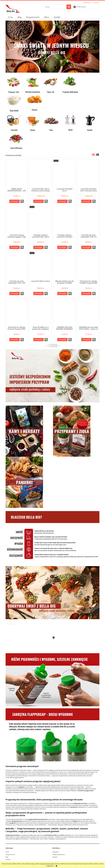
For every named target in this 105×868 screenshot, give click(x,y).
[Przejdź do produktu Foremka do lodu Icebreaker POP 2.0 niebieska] (88, 220)
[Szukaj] (69, 7)
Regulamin (56, 852)
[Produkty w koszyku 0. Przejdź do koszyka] (79, 7)
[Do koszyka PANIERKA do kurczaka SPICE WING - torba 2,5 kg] (86, 340)
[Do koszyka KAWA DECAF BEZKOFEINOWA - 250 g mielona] (14, 201)
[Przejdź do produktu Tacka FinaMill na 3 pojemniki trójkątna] (41, 312)
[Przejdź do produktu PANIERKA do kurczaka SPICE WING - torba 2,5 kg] (88, 312)
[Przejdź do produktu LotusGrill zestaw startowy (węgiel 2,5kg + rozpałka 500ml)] (17, 220)
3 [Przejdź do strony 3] (56, 346)
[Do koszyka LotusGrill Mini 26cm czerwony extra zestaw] (38, 201)
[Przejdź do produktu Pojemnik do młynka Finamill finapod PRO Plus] (17, 312)
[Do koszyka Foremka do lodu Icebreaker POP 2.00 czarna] (14, 294)
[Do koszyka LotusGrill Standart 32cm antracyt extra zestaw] (86, 201)
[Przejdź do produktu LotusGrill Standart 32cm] (64, 174)
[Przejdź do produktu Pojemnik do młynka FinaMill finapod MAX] (88, 266)
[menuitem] (10, 17)
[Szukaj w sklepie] (55, 7)
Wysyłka (55, 857)
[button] (22, 201)
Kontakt (8, 859)
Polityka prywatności (59, 854)
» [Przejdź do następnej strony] (59, 346)
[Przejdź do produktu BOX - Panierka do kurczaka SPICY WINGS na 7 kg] (52, 647)
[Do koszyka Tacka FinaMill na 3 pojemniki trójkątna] (38, 340)
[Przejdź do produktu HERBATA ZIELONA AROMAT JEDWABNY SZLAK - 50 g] (64, 312)
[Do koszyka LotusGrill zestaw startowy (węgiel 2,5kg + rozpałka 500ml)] (14, 247)
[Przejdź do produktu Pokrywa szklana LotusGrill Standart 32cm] (64, 220)
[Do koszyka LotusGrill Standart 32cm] (62, 201)
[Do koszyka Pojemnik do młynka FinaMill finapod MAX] (86, 294)
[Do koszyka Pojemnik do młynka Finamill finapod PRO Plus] (14, 340)
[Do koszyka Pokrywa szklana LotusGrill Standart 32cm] (62, 247)
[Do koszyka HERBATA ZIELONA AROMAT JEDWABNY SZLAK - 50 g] (62, 340)
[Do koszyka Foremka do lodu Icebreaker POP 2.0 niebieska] (86, 247)
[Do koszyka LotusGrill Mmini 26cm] (38, 294)
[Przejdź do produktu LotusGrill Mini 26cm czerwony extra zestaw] (41, 174)
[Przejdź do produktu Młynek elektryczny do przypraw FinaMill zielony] (64, 266)
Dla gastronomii (10, 854)
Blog (7, 857)
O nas (7, 852)
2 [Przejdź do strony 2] (53, 346)
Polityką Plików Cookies (47, 864)
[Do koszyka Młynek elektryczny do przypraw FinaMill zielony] (62, 294)
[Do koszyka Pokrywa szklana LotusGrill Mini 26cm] (38, 247)
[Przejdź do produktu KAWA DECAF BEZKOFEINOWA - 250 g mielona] (17, 174)
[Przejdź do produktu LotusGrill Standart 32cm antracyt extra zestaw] (88, 174)
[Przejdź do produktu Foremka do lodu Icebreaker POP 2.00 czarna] (17, 266)
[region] (52, 47)
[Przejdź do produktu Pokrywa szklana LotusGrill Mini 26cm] (41, 220)
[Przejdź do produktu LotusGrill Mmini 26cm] (41, 266)
